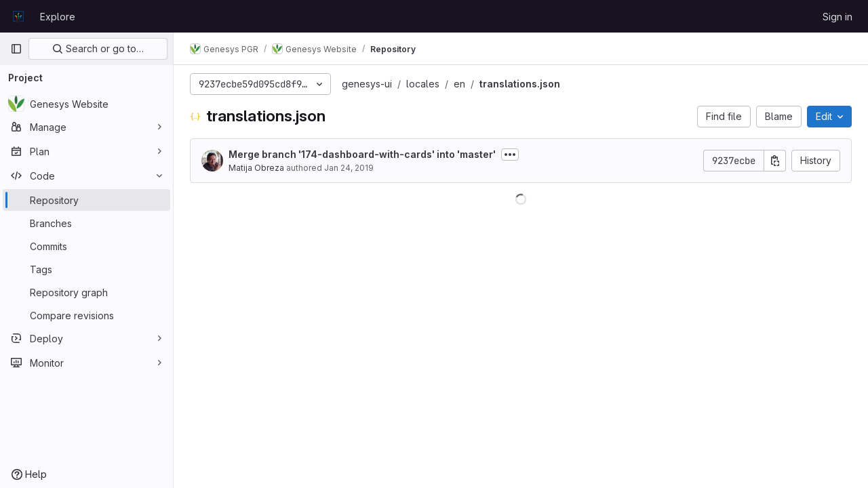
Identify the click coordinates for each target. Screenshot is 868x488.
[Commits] (86, 246)
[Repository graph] (86, 292)
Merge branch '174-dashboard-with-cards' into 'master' (362, 154)
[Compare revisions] (86, 315)
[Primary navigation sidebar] (16, 49)
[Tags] (86, 269)
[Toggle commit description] (510, 155)
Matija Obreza (256, 168)
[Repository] (86, 200)
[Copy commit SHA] (775, 161)
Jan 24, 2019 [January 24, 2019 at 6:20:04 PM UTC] (349, 168)
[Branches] (86, 223)
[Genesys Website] (86, 104)
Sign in (837, 17)
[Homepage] (18, 16)
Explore (58, 17)
